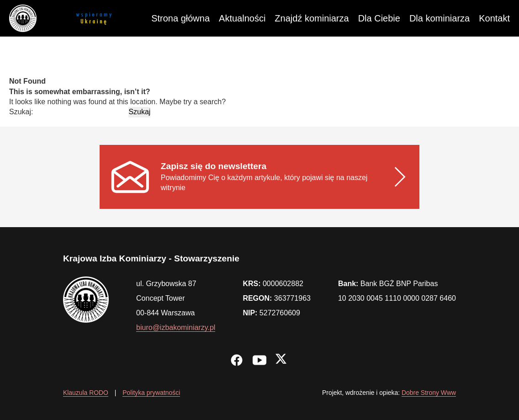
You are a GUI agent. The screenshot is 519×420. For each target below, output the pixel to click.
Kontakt (494, 18)
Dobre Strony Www (429, 393)
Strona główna (180, 18)
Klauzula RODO (86, 393)
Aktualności (242, 18)
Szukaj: (21, 112)
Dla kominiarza (440, 18)
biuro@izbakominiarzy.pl (176, 327)
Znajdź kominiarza (312, 18)
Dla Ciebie (379, 18)
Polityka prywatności (151, 393)
